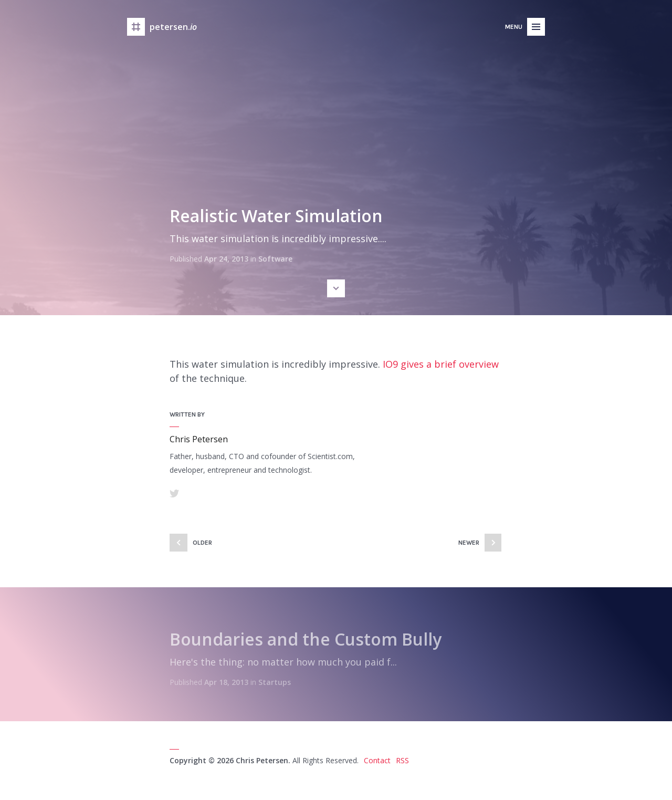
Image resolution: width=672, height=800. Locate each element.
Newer (469, 543)
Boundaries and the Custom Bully (306, 639)
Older (202, 543)
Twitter (174, 493)
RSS (402, 760)
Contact (377, 760)
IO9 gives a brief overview (441, 364)
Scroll (336, 288)
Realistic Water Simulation (276, 216)
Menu (514, 27)
